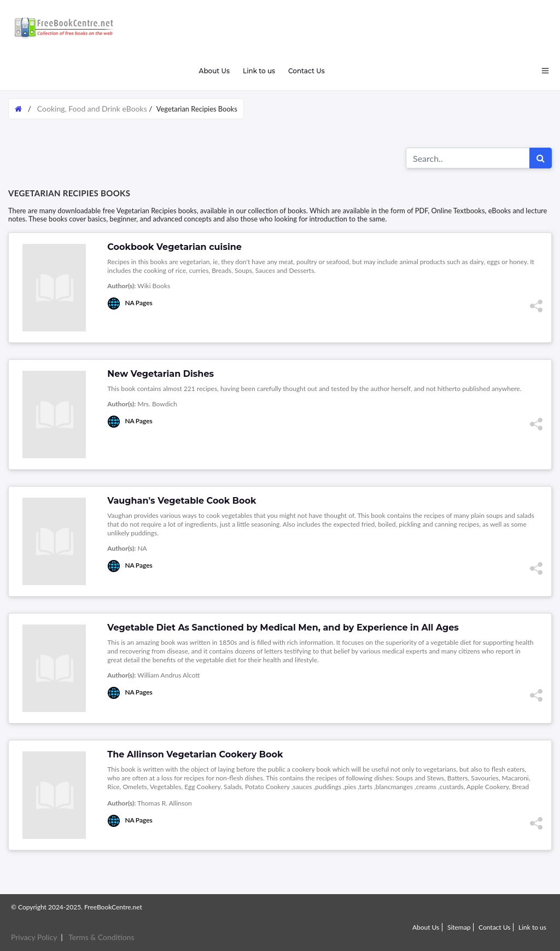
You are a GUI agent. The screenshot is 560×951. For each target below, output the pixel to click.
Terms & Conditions (101, 937)
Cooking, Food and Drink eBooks (92, 109)
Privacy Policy (34, 937)
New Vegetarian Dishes (161, 374)
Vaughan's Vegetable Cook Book (182, 501)
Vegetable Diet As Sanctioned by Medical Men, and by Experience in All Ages (283, 628)
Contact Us (307, 71)
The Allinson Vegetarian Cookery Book (195, 754)
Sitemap (459, 927)
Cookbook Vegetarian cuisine (174, 247)
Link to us (259, 71)
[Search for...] (468, 158)
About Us (214, 71)
